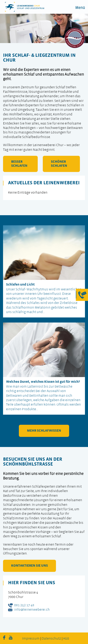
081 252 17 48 (24, 605)
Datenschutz (51, 639)
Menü (80, 8)
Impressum (31, 639)
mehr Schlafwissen (44, 431)
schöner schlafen (59, 164)
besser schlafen (19, 164)
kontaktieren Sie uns (30, 566)
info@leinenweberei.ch (32, 610)
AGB (66, 639)
